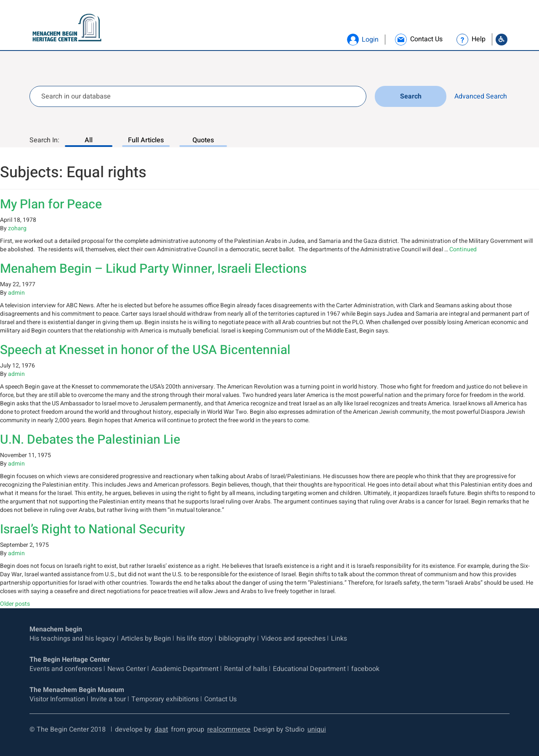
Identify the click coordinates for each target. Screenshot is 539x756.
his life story (195, 639)
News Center (127, 669)
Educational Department (309, 669)
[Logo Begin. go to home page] (64, 28)
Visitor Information (57, 699)
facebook (365, 669)
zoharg (17, 228)
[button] (353, 40)
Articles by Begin (146, 639)
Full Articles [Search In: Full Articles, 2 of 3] (146, 140)
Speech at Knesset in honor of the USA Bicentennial (145, 350)
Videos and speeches (293, 639)
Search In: (44, 140)
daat (161, 729)
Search (411, 96)
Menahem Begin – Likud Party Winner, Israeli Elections (153, 269)
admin (16, 293)
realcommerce (229, 729)
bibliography (237, 639)
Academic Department (185, 669)
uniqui (317, 729)
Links (339, 639)
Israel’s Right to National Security (92, 530)
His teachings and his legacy (72, 639)
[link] (418, 39)
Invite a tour (108, 699)
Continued (463, 249)
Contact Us (220, 699)
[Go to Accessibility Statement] (502, 40)
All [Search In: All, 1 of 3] (89, 140)
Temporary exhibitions (165, 699)
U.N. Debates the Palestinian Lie (90, 440)
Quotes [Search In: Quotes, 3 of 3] (203, 140)
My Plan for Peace (51, 205)
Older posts (15, 604)
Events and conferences (66, 669)
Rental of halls (246, 669)
